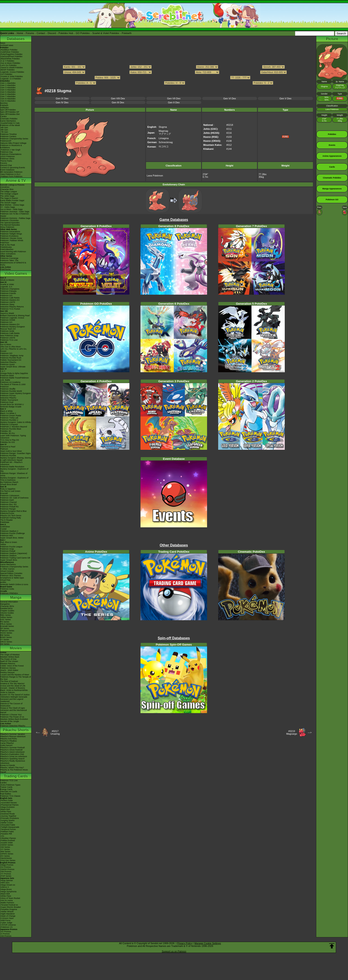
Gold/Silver (5, 527)
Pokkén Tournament (9, 400)
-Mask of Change (8, 916)
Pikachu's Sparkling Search (12, 759)
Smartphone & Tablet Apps (12, 578)
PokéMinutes (6, 247)
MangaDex (5, 604)
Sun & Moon (6, 344)
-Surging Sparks (7, 820)
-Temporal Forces (8, 829)
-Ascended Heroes (9, 803)
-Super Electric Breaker (11, 907)
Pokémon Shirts (7, 159)
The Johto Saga (7, 196)
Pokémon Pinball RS (9, 507)
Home (20, 33)
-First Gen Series (8, 860)
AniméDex (5, 187)
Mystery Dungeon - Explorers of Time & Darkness (14, 479)
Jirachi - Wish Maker (9, 670)
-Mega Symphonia (8, 892)
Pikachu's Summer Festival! (13, 748)
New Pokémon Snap (9, 336)
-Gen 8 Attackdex (8, 99)
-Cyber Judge (6, 923)
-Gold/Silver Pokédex (10, 52)
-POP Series (6, 876)
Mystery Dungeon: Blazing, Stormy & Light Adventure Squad (16, 459)
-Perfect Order (7, 800)
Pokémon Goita (7, 589)
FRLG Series (6, 624)
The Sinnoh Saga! (8, 203)
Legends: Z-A (6, 287)
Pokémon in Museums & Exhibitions (11, 146)
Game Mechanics (8, 121)
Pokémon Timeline (8, 134)
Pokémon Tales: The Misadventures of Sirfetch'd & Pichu (13, 263)
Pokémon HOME (8, 320)
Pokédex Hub (66, 33)
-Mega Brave (6, 889)
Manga (16, 597)
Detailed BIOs (6, 608)
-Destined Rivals (8, 814)
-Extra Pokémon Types (10, 785)
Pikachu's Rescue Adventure (13, 736)
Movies (16, 648)
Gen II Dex (174, 102)
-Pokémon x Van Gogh (10, 150)
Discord (52, 33)
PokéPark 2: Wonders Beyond (14, 427)
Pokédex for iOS (8, 442)
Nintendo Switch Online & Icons (14, 584)
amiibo (3, 582)
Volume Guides (7, 613)
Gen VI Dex (230, 98)
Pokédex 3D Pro (8, 433)
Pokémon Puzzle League (11, 547)
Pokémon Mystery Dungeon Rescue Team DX (13, 328)
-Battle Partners (7, 903)
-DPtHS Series (7, 854)
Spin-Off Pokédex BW (10, 114)
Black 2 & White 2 (8, 413)
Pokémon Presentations (11, 154)
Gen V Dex (285, 98)
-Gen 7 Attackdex (8, 96)
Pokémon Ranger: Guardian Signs (15, 453)
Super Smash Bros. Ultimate (13, 367)
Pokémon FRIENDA (9, 593)
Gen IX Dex (62, 98)
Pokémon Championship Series (14, 139)
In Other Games (7, 569)
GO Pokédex (83, 33)
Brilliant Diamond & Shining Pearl (15, 316)
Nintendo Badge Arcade (11, 407)
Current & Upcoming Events (13, 168)
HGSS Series (6, 633)
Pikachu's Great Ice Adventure (14, 756)
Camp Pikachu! (7, 743)
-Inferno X (5, 887)
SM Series (5, 644)
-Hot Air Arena (6, 900)
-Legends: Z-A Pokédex (11, 79)
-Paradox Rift (6, 834)
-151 (2, 836)
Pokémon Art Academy (10, 382)
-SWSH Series (7, 845)
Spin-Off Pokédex (8, 110)
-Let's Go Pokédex (8, 65)
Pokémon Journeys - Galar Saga (15, 212)
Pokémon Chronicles (9, 220)
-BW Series (5, 852)
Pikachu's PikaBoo (8, 741)
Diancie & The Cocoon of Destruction (11, 705)
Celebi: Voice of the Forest (12, 666)
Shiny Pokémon (7, 227)
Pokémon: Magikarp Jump (12, 356)
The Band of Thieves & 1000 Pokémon (13, 386)
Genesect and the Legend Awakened (12, 700)
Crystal (3, 529)
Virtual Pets (5, 580)
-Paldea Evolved (8, 840)
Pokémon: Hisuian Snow (11, 238)
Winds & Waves (7, 280)
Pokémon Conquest (9, 424)
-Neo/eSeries (6, 858)
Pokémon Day (7, 152)
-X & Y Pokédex (7, 61)
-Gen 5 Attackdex (8, 92)
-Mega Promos (7, 865)
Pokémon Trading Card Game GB (15, 558)
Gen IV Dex (62, 102)
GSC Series (6, 620)
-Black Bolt (5, 809)
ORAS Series (6, 642)
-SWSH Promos (7, 869)
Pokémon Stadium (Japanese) (14, 553)
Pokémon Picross (8, 396)
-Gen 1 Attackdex (8, 83)
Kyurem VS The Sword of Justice (15, 695)
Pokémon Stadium (8, 556)
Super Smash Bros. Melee (12, 538)
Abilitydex (5, 108)
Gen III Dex (118, 102)
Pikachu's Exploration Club (12, 754)
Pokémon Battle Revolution (12, 467)
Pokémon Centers (8, 136)
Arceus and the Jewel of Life (13, 686)
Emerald (4, 493)
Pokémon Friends (8, 293)
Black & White (6, 411)
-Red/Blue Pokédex (9, 50)
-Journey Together (8, 816)
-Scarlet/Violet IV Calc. (10, 123)
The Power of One (8, 659)
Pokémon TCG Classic (10, 796)
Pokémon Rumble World (11, 391)
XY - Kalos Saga (8, 207)
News (3, 43)
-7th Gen (4, 132)
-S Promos (5, 934)
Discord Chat (6, 165)
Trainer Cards (6, 787)
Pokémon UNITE (8, 302)
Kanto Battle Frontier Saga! (12, 200)
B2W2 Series (6, 637)
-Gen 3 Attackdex (8, 88)
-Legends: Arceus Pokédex (12, 72)
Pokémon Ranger (8, 509)
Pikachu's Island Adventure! (12, 752)
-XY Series (5, 849)
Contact (41, 33)
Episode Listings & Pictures (12, 185)
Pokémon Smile (7, 331)
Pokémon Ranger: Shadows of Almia (14, 474)
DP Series (5, 628)
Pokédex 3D (6, 431)
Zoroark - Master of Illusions (13, 688)
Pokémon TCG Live (9, 340)
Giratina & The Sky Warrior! (12, 684)
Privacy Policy (185, 943)
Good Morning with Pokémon (13, 252)
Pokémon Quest (7, 364)
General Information (9, 602)
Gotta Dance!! (6, 745)
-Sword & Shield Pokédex (12, 68)
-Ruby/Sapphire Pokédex (11, 54)
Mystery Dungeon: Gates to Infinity (16, 422)
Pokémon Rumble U (9, 420)
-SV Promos (6, 867)
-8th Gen (4, 130)
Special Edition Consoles (11, 573)
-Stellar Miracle (7, 912)
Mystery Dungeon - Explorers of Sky (14, 470)
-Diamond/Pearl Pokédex (11, 56)
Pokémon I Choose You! (11, 715)
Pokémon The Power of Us (12, 717)
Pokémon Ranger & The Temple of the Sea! (16, 678)
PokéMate (5, 522)
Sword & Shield (7, 313)
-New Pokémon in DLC (10, 174)
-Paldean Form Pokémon (11, 176)
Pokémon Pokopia (8, 291)
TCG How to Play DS (10, 440)
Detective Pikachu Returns (12, 307)
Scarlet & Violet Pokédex (106, 33)
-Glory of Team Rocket (10, 898)
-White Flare (6, 812)
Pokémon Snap (7, 549)
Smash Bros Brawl (8, 484)
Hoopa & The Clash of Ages (13, 708)
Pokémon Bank (7, 376)
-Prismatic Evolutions (10, 818)
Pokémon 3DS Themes (11, 576)
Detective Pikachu (8, 362)
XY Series (5, 640)
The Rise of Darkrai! (9, 681)
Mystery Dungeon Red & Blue (13, 511)
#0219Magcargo (292, 732)
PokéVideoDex (7, 249)
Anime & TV (16, 181)
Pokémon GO (6, 296)
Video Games (16, 273)
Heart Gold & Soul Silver (11, 451)
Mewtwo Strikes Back (10, 657)
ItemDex (4, 103)
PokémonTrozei (7, 513)
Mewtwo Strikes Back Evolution (14, 719)
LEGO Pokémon (8, 156)
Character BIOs (7, 606)
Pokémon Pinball (8, 551)
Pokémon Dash (7, 500)
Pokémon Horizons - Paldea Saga (15, 218)
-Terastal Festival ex (9, 905)
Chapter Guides (7, 611)
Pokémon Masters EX (10, 300)
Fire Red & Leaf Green (10, 491)
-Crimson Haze (7, 918)
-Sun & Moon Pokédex (10, 63)
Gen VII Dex (174, 98)
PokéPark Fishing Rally (11, 518)
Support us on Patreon (174, 951)
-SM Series (5, 847)
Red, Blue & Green (9, 542)
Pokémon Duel (7, 402)
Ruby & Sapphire (8, 489)
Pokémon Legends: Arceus (12, 318)
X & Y (3, 371)
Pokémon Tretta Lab (9, 418)
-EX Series (5, 856)
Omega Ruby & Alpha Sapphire (14, 373)
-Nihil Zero (5, 883)
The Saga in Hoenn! (9, 198)
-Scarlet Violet (6, 843)
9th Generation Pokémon (11, 172)
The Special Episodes (10, 223)
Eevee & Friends (8, 765)
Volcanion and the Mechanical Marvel (14, 711)
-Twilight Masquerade (10, 827)
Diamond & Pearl (8, 447)
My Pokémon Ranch (9, 482)
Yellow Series (6, 617)
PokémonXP (6, 141)
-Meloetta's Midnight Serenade (14, 697)
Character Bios (7, 189)
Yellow (3, 544)
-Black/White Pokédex (10, 59)
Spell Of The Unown (9, 661)
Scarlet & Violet (7, 284)
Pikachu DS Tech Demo (11, 516)
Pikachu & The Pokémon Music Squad (14, 771)
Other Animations (8, 254)
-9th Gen (4, 128)
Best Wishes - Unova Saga (12, 205)
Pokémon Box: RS (8, 504)
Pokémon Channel (8, 502)
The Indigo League (9, 192)
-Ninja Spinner (7, 880)
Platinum (4, 449)
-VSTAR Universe (8, 925)
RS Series (5, 622)
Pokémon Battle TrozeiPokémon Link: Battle (15, 379)
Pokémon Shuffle (8, 389)
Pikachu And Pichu (9, 739)
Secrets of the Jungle (10, 721)
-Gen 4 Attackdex (8, 90)
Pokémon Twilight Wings (11, 234)
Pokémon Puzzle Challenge (13, 533)
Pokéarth (127, 33)
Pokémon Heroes (8, 668)
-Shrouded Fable (8, 825)
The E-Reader (7, 520)
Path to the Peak (8, 245)
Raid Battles (6, 794)
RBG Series (6, 615)
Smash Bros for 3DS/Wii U (12, 404)
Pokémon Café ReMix (10, 298)
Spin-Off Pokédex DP (10, 112)
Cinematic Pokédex (9, 119)
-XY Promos (6, 874)
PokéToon (5, 243)
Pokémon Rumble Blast (11, 429)
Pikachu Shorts (16, 730)
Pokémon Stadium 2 (9, 531)
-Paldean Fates (7, 832)
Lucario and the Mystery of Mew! (15, 675)
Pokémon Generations (10, 232)
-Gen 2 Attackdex (8, 85)
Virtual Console (7, 571)
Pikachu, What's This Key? (12, 768)
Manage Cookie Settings (208, 943)
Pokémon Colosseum (10, 496)
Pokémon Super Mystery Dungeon (16, 393)
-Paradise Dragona (9, 909)
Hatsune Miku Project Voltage (13, 143)
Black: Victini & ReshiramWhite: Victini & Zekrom (14, 691)
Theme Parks (6, 161)
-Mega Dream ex (8, 885)
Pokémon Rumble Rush (11, 358)
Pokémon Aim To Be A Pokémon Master (15, 215)
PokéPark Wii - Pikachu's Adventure (11, 463)
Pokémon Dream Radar (11, 416)
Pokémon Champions (10, 289)
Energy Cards (6, 789)
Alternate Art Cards (9, 792)
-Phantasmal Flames (9, 805)
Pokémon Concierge (9, 258)
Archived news (7, 45)
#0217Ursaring (55, 732)
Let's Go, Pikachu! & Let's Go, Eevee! (14, 350)
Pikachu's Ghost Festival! (11, 750)
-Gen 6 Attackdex (8, 94)
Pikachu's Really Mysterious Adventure (13, 762)
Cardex (3, 116)
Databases (16, 39)
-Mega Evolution (7, 807)
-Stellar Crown (7, 823)
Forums (30, 33)
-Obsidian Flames (8, 838)
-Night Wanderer (8, 914)
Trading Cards (16, 776)
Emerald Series (7, 626)
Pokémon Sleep (7, 304)
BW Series (5, 635)
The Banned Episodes (10, 225)
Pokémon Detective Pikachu (13, 726)
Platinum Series (7, 631)
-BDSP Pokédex (7, 70)
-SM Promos (6, 872)
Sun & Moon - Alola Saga (11, 209)
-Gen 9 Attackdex (8, 101)
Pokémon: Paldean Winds (12, 240)
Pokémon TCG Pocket (10, 309)
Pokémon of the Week (10, 125)
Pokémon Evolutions (9, 236)
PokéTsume (5, 269)
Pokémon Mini (7, 536)
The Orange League (9, 194)
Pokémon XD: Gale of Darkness (14, 498)
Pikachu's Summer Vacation (13, 734)
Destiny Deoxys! (7, 672)
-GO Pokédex (6, 74)
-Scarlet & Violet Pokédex (12, 76)
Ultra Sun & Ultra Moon (11, 347)
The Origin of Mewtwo (10, 655)
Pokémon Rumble (8, 456)
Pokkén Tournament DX (11, 360)
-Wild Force (5, 920)
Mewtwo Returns (8, 664)
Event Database (7, 170)
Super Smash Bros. (9, 560)
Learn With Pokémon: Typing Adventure (13, 437)
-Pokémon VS (6, 927)
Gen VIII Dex (118, 98)
